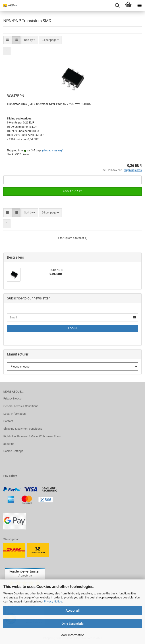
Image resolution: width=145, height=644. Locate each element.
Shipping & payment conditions (23, 429)
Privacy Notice (53, 601)
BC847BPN (15, 96)
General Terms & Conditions (21, 406)
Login (73, 328)
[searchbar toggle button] (117, 6)
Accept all (73, 611)
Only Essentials (72, 624)
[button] (8, 40)
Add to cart (72, 191)
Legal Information (14, 414)
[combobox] (30, 40)
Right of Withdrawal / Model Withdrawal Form (32, 436)
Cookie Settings (13, 451)
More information (72, 635)
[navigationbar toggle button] (139, 6)
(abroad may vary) (53, 151)
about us (9, 444)
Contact (8, 421)
